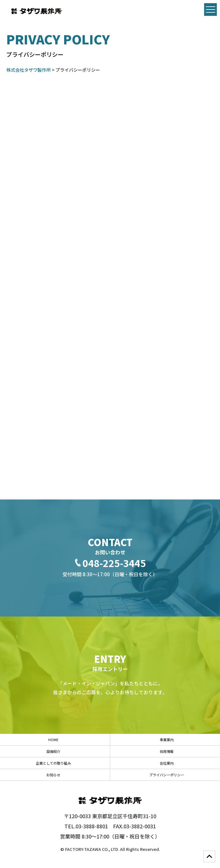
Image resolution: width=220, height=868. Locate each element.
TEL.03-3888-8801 (86, 826)
